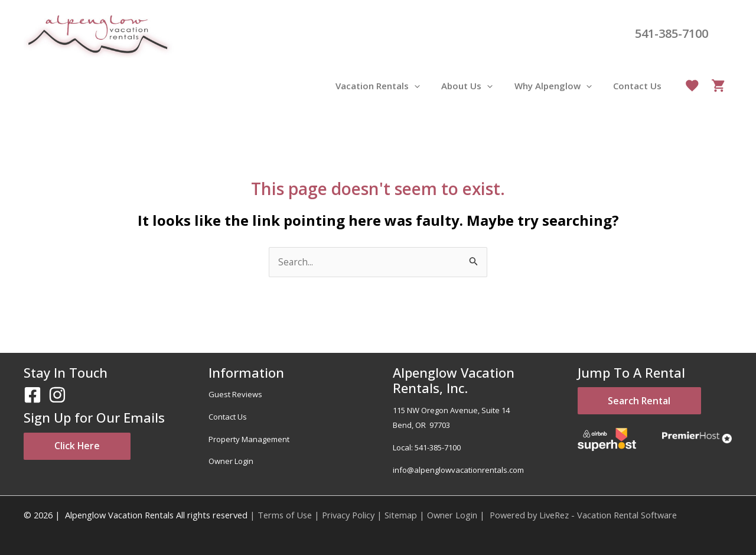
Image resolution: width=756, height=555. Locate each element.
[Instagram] (57, 395)
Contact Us (228, 417)
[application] (428, 86)
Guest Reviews (235, 395)
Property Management (249, 439)
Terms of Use (285, 515)
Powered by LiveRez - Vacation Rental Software (583, 515)
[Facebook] (32, 395)
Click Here (83, 447)
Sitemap (401, 515)
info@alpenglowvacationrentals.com (458, 470)
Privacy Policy (348, 515)
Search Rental (646, 402)
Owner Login (231, 462)
